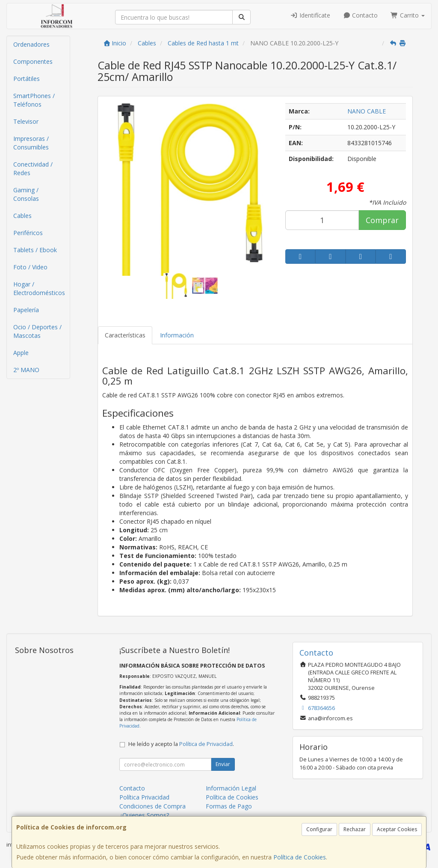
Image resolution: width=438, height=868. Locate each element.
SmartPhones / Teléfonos (34, 100)
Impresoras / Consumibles (31, 143)
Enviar (223, 764)
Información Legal (231, 788)
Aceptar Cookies (397, 829)
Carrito (408, 15)
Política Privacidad (144, 797)
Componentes (33, 61)
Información (177, 335)
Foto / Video (30, 267)
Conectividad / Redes (33, 169)
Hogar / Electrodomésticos (39, 288)
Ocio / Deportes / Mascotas (37, 331)
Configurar (319, 829)
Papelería (26, 310)
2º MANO (26, 370)
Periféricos (28, 233)
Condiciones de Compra (152, 806)
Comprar (382, 220)
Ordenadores (31, 44)
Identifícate (310, 15)
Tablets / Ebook (35, 250)
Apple (21, 353)
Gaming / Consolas (26, 194)
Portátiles (27, 79)
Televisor (26, 121)
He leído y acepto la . (181, 744)
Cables (22, 216)
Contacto (361, 15)
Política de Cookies (300, 857)
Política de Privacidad (206, 744)
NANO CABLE (367, 111)
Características (125, 335)
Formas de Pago (229, 806)
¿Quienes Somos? (144, 815)
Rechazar (355, 829)
